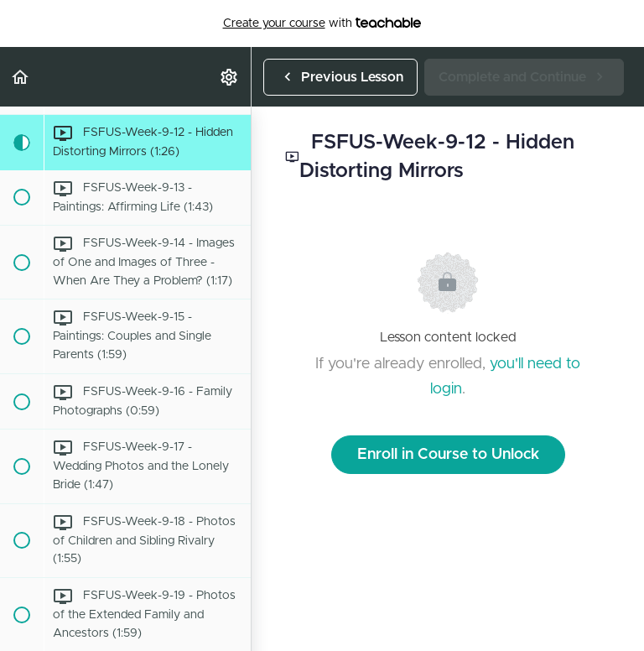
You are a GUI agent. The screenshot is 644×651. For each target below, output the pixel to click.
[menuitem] (230, 77)
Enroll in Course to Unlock (448, 455)
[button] (21, 77)
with (322, 23)
